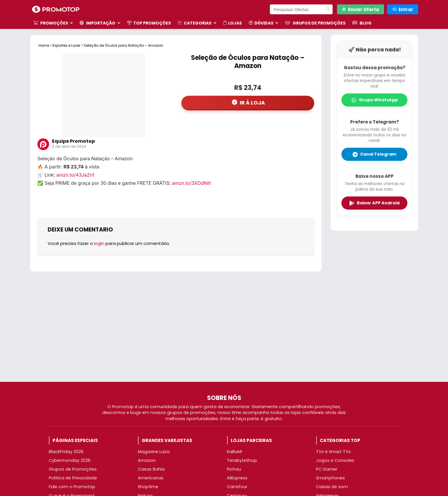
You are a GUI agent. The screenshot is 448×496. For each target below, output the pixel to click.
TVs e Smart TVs (333, 452)
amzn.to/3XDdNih (192, 183)
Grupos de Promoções (315, 23)
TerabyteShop (242, 460)
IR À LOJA (252, 103)
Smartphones (330, 478)
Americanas (151, 478)
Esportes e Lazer (66, 45)
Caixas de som (332, 487)
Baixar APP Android (374, 203)
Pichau (234, 469)
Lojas (232, 23)
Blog (362, 23)
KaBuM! (235, 452)
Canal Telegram (374, 154)
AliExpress (237, 478)
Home (44, 45)
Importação (98, 23)
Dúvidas (261, 23)
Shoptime (148, 487)
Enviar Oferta (361, 9)
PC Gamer (327, 469)
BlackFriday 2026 (66, 452)
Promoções (51, 23)
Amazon (147, 460)
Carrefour (237, 487)
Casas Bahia (151, 469)
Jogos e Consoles (335, 460)
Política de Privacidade (73, 478)
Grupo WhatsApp (375, 100)
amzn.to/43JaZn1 (75, 175)
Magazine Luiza (154, 452)
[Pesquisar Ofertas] (327, 9)
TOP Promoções (149, 23)
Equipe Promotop (73, 141)
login (99, 243)
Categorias (195, 23)
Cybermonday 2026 (70, 460)
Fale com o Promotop (72, 487)
